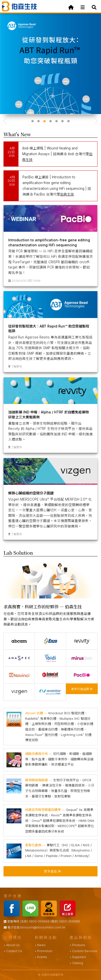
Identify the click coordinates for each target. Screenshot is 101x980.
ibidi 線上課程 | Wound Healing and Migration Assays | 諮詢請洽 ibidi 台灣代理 (57, 154)
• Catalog (76, 963)
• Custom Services (83, 951)
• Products (77, 945)
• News (40, 945)
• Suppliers (78, 957)
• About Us (12, 945)
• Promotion (44, 951)
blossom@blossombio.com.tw (43, 927)
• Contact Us (13, 951)
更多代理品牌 (82, 689)
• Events (41, 957)
